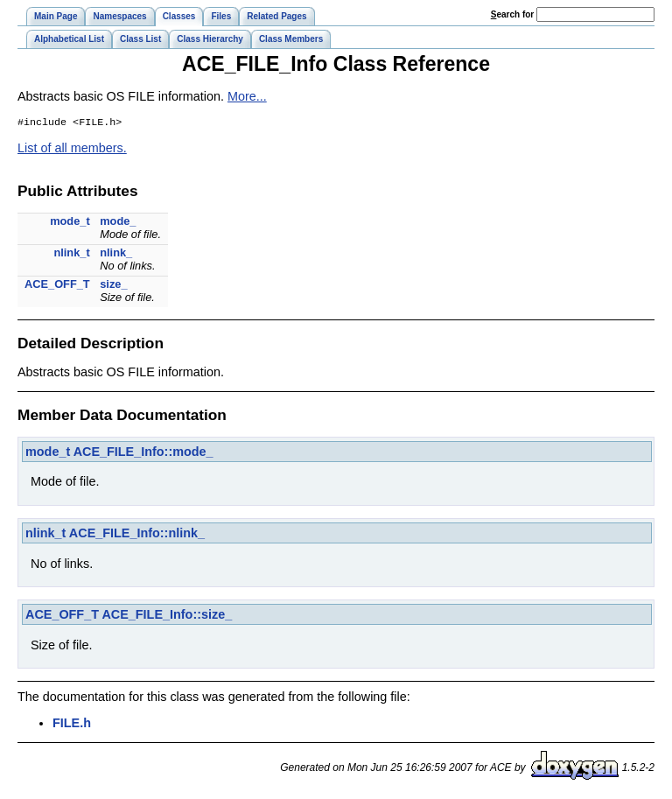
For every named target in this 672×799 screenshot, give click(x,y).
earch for (512, 14)
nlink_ (116, 254)
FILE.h (72, 725)
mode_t (70, 223)
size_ (113, 286)
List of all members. (72, 150)
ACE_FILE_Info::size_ (167, 616)
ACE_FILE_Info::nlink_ (137, 535)
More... (247, 96)
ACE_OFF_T (57, 286)
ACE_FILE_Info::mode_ (143, 453)
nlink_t (71, 254)
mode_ (118, 223)
